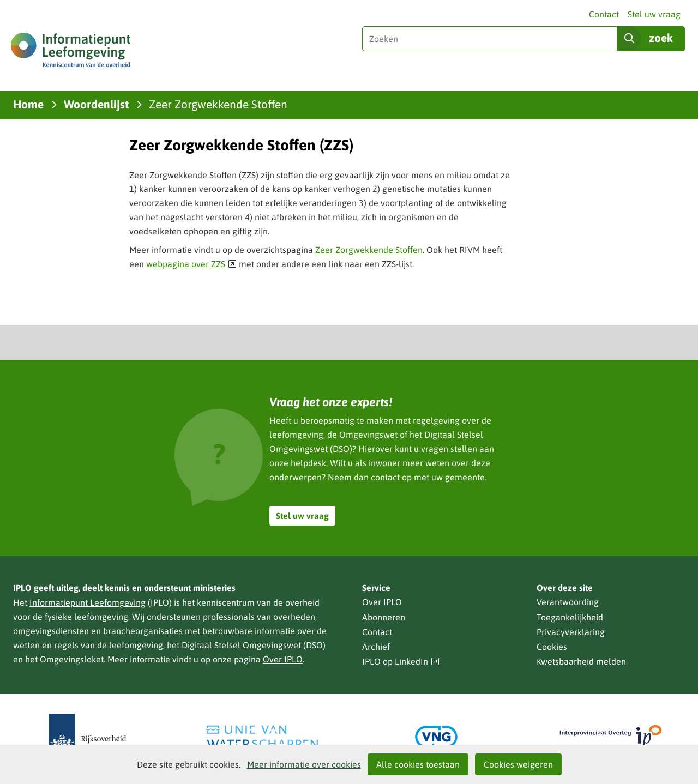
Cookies (552, 647)
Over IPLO (283, 659)
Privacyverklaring (571, 632)
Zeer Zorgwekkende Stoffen (369, 250)
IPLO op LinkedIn (401, 662)
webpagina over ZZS (191, 264)
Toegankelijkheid (570, 617)
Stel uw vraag (654, 14)
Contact (604, 14)
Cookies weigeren (518, 764)
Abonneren (384, 617)
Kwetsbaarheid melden (581, 661)
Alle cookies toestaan (418, 764)
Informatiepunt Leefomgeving (88, 602)
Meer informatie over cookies (304, 764)
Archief (376, 647)
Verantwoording (568, 602)
